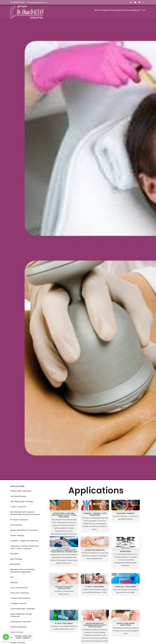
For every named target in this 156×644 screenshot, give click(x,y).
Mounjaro (15, 555)
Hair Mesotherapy (18, 497)
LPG (12, 578)
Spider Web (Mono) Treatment (24, 531)
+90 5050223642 (17, 2)
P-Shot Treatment (18, 508)
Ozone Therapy (17, 537)
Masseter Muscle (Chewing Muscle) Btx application (22, 572)
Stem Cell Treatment (20, 594)
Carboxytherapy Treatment (23, 610)
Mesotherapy (16, 560)
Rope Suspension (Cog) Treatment (21, 616)
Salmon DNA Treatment (21, 492)
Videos (105, 10)
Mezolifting (15, 565)
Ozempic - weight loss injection (24, 542)
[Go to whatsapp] (6, 637)
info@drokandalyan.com (37, 2)
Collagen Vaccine (18, 605)
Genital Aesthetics (19, 628)
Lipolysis (14, 584)
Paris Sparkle (16, 526)
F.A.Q (115, 10)
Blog (135, 10)
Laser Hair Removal (19, 589)
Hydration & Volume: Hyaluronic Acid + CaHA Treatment (24, 548)
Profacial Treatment (19, 521)
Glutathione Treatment (21, 623)
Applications (92, 10)
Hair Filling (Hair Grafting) (22, 503)
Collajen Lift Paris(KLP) (20, 599)
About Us (77, 10)
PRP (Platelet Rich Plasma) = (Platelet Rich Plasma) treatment (25, 514)
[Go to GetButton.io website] (6, 642)
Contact (125, 10)
